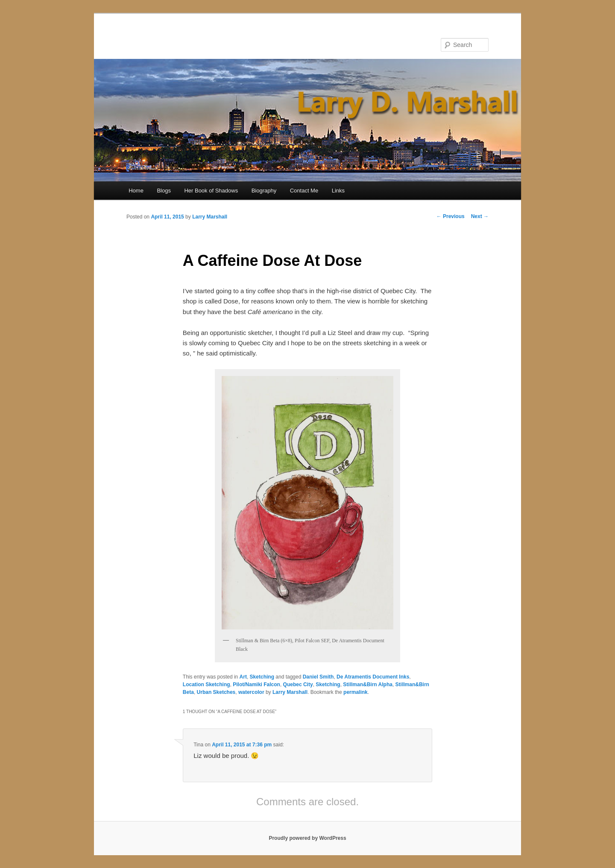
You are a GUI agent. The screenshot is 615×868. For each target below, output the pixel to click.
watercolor (251, 692)
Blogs (164, 191)
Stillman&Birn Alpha (368, 684)
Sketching (262, 677)
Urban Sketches (216, 692)
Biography (264, 191)
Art (243, 677)
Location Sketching (206, 684)
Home (136, 191)
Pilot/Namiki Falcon (256, 684)
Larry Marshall (210, 217)
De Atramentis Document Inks (373, 677)
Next (480, 216)
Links (338, 191)
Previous (451, 216)
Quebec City (298, 684)
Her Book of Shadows (211, 191)
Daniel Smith (318, 677)
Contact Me (304, 191)
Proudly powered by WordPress (307, 838)
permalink (356, 692)
